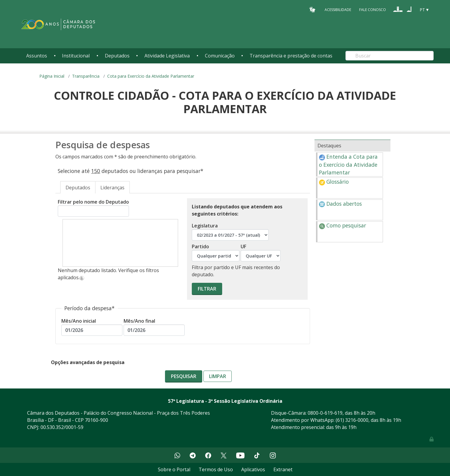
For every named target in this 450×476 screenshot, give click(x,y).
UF (261, 252)
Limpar (218, 376)
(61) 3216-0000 (352, 420)
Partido (216, 252)
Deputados (117, 56)
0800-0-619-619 (325, 413)
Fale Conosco (373, 9)
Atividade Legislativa (167, 56)
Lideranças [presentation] (112, 188)
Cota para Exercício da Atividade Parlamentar (151, 76)
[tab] (78, 187)
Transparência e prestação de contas (291, 56)
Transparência (86, 76)
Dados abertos (340, 204)
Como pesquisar (342, 225)
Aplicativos (253, 469)
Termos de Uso (216, 469)
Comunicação (220, 56)
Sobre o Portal (174, 469)
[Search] (390, 56)
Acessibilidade (338, 9)
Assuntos (37, 56)
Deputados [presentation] (78, 188)
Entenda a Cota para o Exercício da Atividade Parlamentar (348, 164)
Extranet (283, 469)
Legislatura (230, 231)
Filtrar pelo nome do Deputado (93, 208)
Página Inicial (52, 76)
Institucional (76, 56)
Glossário (334, 182)
